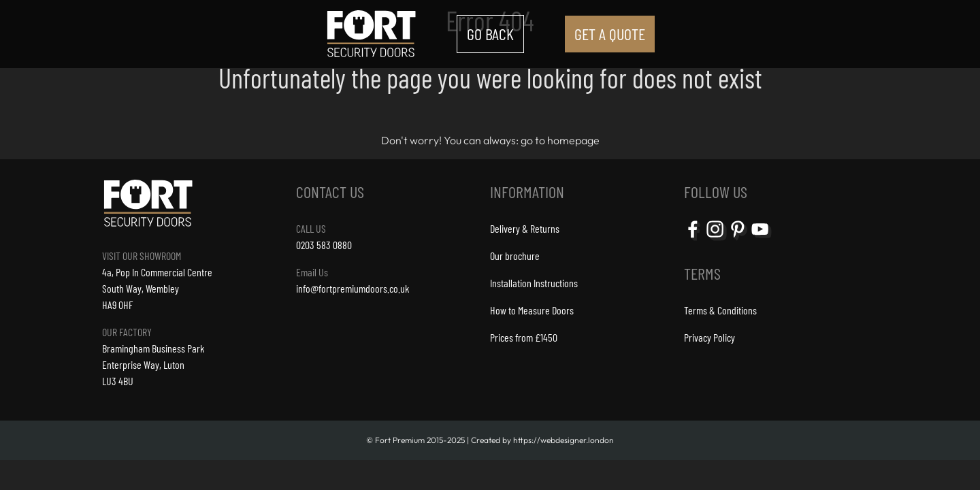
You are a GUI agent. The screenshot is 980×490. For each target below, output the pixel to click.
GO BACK (490, 34)
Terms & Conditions (720, 310)
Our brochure (515, 256)
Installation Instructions (534, 283)
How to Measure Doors (532, 310)
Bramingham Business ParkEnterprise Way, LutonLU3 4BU (153, 364)
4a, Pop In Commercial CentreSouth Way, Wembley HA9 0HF (157, 288)
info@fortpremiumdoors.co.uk (353, 288)
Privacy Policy (709, 337)
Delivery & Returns (525, 228)
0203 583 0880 (324, 245)
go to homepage (560, 140)
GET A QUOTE (610, 34)
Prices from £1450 (524, 337)
